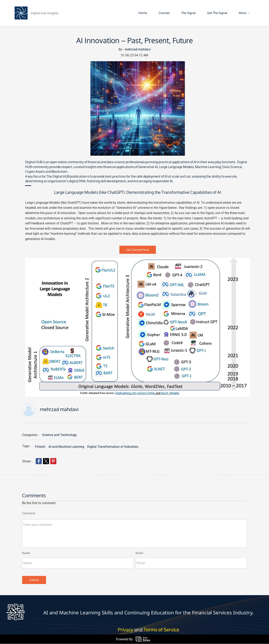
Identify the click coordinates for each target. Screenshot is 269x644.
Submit (34, 580)
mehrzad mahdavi (138, 50)
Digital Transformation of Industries (113, 447)
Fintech (40, 447)
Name (26, 553)
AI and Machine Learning (66, 447)
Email (139, 553)
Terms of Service (161, 630)
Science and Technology (59, 435)
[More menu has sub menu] (243, 13)
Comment (29, 513)
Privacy (125, 630)
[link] (138, 64)
